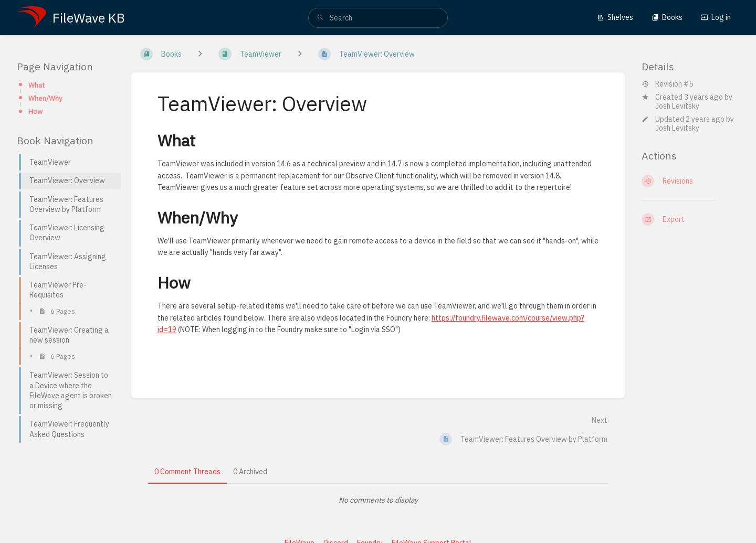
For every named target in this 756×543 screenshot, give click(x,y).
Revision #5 (667, 84)
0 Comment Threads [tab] (187, 472)
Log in (716, 17)
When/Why (45, 98)
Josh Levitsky (677, 106)
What (36, 85)
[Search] (320, 18)
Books (667, 17)
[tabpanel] (378, 500)
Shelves (615, 17)
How (35, 111)
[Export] (690, 219)
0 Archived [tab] (250, 472)
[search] (378, 18)
